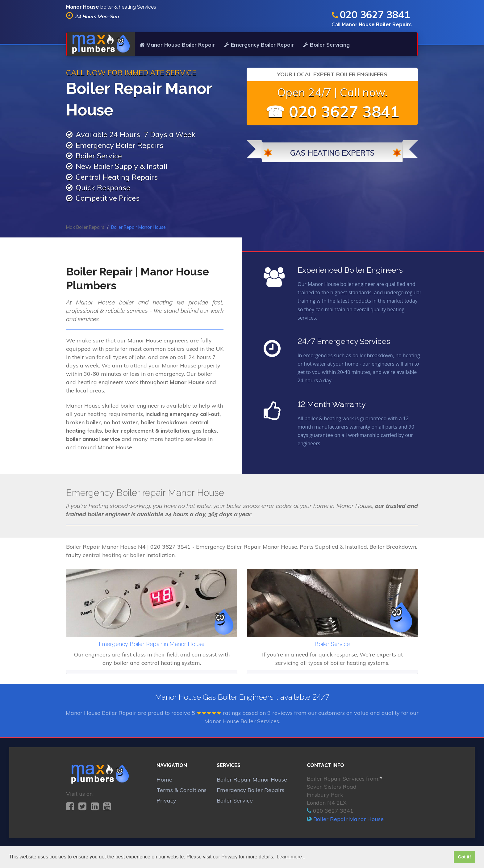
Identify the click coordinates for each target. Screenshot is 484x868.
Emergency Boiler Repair (259, 45)
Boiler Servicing (326, 45)
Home (164, 780)
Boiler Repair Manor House (252, 780)
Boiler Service (235, 801)
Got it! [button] (464, 857)
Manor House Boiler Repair (177, 45)
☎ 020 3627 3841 (332, 112)
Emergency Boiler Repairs (250, 790)
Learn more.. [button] (291, 857)
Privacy (166, 801)
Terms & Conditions (181, 790)
